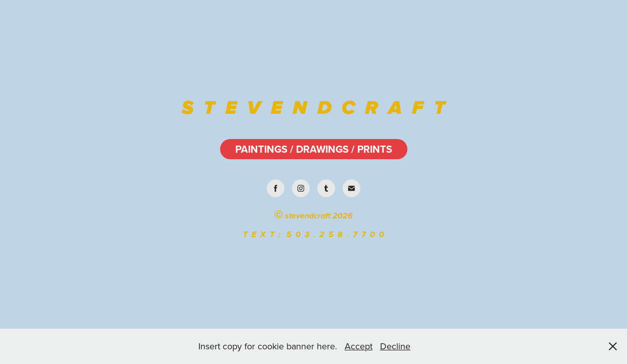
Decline (395, 346)
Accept (359, 346)
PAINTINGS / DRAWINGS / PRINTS (314, 149)
